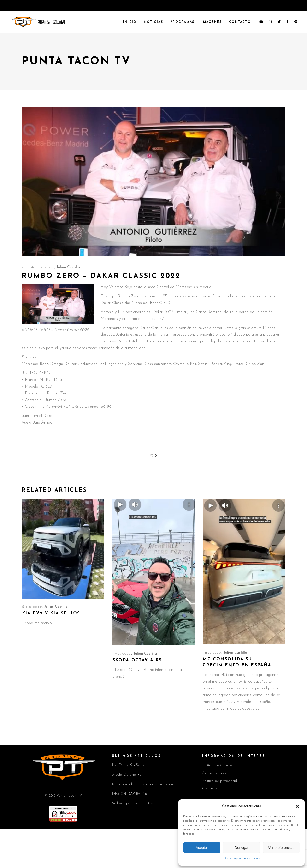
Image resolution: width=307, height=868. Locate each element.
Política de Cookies (217, 766)
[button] (297, 806)
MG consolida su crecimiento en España (144, 784)
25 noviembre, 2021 (37, 267)
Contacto (210, 789)
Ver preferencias (281, 847)
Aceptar (202, 847)
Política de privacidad (220, 781)
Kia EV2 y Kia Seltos (51, 613)
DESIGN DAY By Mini (130, 794)
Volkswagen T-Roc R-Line (132, 804)
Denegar (242, 847)
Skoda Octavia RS (137, 660)
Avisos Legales (233, 859)
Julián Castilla (68, 267)
